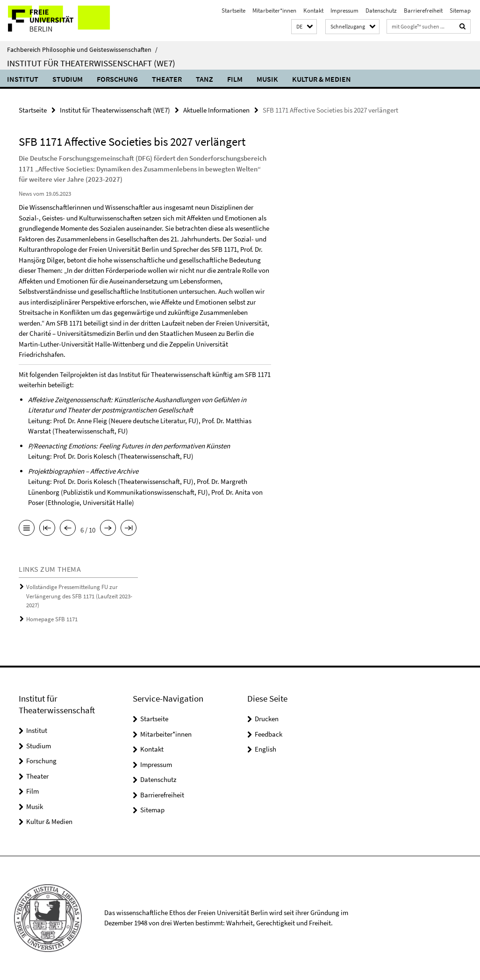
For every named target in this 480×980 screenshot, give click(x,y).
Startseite (233, 11)
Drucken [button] (267, 719)
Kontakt (313, 11)
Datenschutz (381, 11)
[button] (304, 27)
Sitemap (460, 11)
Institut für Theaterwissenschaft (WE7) (91, 63)
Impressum (344, 11)
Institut (23, 79)
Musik (267, 79)
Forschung (117, 79)
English (265, 749)
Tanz (204, 79)
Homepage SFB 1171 (52, 619)
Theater (167, 79)
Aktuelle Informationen (216, 110)
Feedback (269, 734)
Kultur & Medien (322, 79)
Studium (68, 79)
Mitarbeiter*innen (274, 11)
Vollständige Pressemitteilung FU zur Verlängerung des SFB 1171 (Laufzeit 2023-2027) (79, 596)
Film (235, 79)
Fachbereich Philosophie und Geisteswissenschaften (82, 50)
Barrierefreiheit (423, 11)
